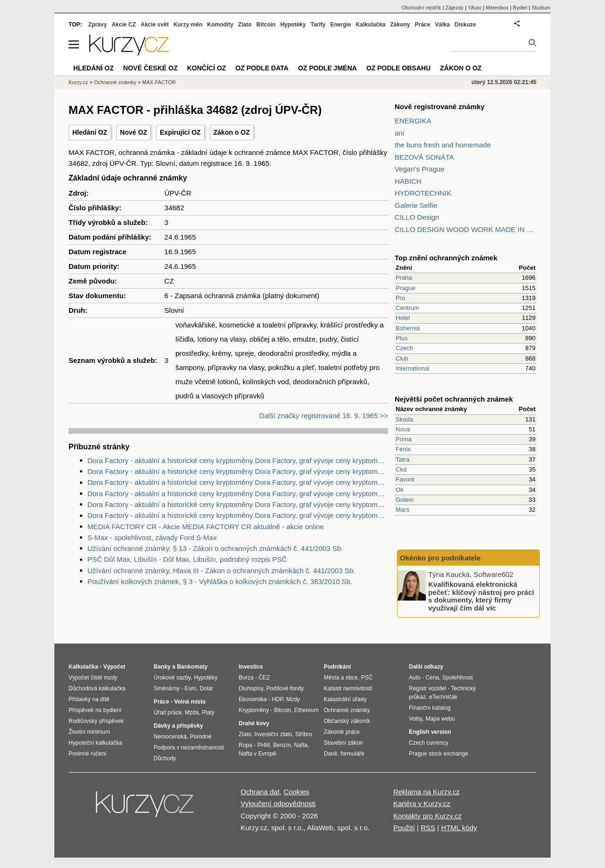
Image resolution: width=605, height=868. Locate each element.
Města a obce (341, 678)
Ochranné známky (115, 82)
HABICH (408, 181)
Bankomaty (192, 667)
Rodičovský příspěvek (96, 721)
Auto (415, 678)
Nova (403, 429)
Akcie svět (155, 25)
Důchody (165, 758)
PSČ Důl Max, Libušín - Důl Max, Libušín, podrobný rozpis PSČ (187, 559)
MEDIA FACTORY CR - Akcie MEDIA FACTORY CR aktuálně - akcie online (206, 527)
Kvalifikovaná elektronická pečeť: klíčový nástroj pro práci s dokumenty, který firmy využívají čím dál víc (481, 596)
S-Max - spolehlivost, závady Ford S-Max (152, 537)
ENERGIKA (413, 121)
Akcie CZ (124, 25)
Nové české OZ (151, 68)
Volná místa (190, 702)
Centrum (407, 308)
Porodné (201, 737)
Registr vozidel (428, 688)
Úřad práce (168, 713)
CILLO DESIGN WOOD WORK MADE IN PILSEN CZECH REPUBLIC (466, 229)
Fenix (403, 449)
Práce (423, 25)
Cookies (296, 792)
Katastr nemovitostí (348, 688)
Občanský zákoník (347, 721)
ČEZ (264, 678)
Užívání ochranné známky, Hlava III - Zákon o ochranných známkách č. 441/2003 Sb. (221, 571)
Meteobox (497, 8)
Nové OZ (134, 132)
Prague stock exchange (438, 754)
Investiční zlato (273, 734)
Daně (331, 754)
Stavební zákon (343, 743)
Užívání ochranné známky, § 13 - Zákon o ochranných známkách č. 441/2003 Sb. (215, 548)
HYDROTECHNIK (423, 193)
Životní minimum (89, 732)
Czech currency (428, 743)
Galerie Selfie (416, 205)
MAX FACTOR (159, 82)
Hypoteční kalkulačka (95, 743)
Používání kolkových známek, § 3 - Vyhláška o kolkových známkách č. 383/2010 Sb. (220, 581)
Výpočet (114, 667)
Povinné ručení (87, 754)
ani (399, 133)
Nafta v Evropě (257, 754)
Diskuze (465, 25)
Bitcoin (266, 25)
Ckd (401, 469)
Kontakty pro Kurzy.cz (428, 816)
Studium (541, 8)
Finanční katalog (430, 708)
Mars (402, 510)
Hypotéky (293, 25)
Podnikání (337, 667)
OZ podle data (262, 68)
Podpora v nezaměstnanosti (189, 748)
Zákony (400, 25)
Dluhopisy (251, 688)
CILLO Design (417, 217)
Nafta (301, 745)
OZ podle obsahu (398, 68)
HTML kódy (459, 828)
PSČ (367, 678)
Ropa (246, 745)
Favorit (405, 479)
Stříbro (303, 734)
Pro (400, 298)
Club (402, 358)
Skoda (404, 419)
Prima (404, 439)
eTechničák (443, 697)
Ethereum (306, 710)
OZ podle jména (327, 68)
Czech (404, 348)
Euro (190, 688)
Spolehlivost (458, 678)
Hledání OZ (90, 132)
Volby (415, 719)
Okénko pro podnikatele (440, 558)
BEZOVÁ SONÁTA (424, 157)
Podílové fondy (285, 688)
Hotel (403, 318)
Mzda (192, 713)
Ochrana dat (260, 792)
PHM (264, 745)
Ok (400, 490)
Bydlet (520, 8)
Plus (402, 338)
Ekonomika (253, 699)
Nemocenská (170, 737)
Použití (404, 828)
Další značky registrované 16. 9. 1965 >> (324, 416)
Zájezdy (454, 8)
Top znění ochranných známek (446, 258)
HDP (277, 699)
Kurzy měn (188, 25)
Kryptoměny (254, 710)
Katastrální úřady (345, 699)
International (413, 368)
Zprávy (98, 25)
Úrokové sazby (172, 678)
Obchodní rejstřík (422, 8)
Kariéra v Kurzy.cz (422, 804)
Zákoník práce (342, 732)
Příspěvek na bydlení (95, 710)
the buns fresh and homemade (443, 145)
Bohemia (408, 328)
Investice (251, 667)
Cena (432, 678)
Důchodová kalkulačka (97, 688)
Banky (162, 667)
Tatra (402, 460)
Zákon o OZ (232, 132)
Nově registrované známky (440, 107)
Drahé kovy (254, 723)
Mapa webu (440, 719)
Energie (341, 25)
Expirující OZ (180, 132)
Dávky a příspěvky (178, 726)
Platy (208, 713)
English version (430, 732)
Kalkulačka (371, 25)
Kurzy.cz (78, 82)
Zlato (245, 25)
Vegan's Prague (419, 169)
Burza (246, 678)
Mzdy (293, 699)
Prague (406, 288)
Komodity (220, 25)
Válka (442, 25)
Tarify (318, 25)
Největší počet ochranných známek (454, 399)
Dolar (206, 688)
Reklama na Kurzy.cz (427, 792)
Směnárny (167, 688)
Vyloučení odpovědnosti (278, 804)
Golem (405, 500)
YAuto (475, 8)
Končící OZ (207, 68)
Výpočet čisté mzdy (93, 678)
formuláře (352, 754)
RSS (428, 828)
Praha (404, 278)
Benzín (282, 745)
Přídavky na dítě (89, 699)
